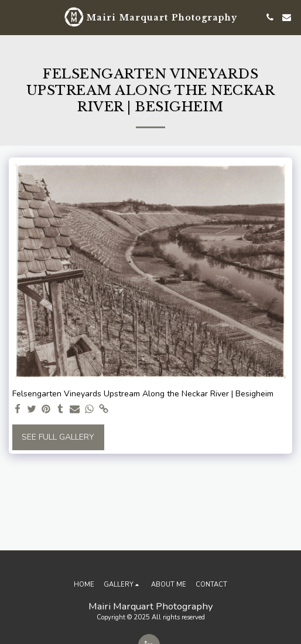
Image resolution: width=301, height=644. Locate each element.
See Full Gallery (58, 437)
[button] (13, 17)
